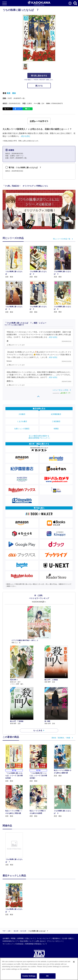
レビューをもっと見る (60, 390)
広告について (30, 914)
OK (47, 976)
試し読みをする (39, 76)
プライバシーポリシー (55, 917)
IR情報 (13, 914)
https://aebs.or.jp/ (9, 944)
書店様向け (56, 914)
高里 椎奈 (11, 93)
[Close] (74, 962)
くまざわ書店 (22, 421)
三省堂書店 (56, 421)
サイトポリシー (8, 919)
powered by (62, 393)
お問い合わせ (40, 917)
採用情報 (20, 914)
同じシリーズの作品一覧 (62, 239)
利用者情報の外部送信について (36, 919)
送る (29, 109)
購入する (39, 86)
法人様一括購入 (68, 914)
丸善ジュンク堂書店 (22, 429)
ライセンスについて (44, 914)
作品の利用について (27, 917)
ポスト (9, 109)
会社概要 (6, 914)
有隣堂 (56, 429)
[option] (15, 849)
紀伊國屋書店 (56, 414)
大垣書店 (22, 414)
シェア (19, 109)
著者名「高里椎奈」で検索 (61, 738)
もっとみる (38, 730)
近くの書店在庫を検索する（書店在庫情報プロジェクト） (39, 437)
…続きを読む (25, 136)
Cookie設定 (19, 919)
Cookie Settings (29, 976)
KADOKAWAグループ (10, 917)
